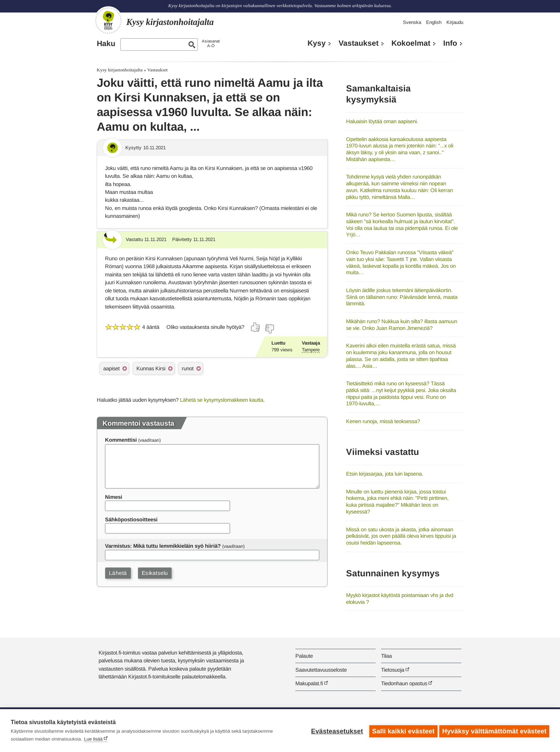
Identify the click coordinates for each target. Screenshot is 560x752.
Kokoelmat (411, 43)
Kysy (317, 43)
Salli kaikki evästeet (402, 731)
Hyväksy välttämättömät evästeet (494, 731)
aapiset (111, 368)
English (434, 22)
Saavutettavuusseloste (321, 670)
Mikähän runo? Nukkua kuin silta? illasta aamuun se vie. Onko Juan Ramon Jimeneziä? (402, 325)
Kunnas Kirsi (151, 368)
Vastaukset (359, 43)
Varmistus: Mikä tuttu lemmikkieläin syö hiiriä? (163, 546)
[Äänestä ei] (269, 329)
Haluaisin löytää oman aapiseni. (382, 121)
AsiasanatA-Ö (211, 43)
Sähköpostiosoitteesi (131, 519)
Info (450, 43)
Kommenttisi (121, 440)
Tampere (311, 350)
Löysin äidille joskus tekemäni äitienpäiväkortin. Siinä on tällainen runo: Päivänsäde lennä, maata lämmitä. (402, 297)
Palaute (304, 656)
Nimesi (114, 497)
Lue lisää (93, 739)
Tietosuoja (393, 670)
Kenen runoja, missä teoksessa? (383, 421)
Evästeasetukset (336, 731)
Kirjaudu (455, 22)
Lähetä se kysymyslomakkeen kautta (222, 400)
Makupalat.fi (309, 683)
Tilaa (386, 656)
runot (188, 368)
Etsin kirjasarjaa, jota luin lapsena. (385, 474)
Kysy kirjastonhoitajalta (120, 70)
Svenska (412, 22)
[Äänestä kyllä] (256, 327)
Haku (106, 44)
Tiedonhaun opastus (404, 683)
